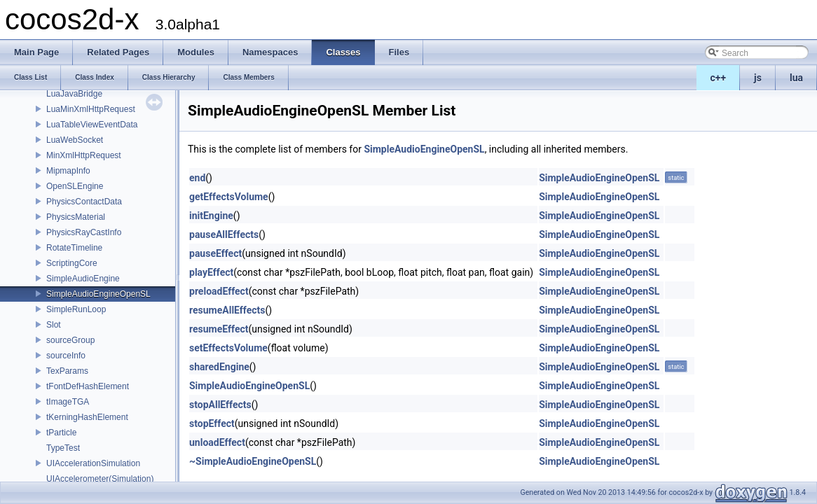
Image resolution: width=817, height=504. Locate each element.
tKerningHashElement (87, 417)
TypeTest (63, 448)
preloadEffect (219, 291)
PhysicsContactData (84, 202)
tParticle (61, 433)
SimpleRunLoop (76, 309)
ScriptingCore (72, 263)
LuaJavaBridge (74, 94)
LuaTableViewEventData (92, 125)
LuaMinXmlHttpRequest (91, 109)
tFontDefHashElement (88, 386)
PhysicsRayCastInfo (84, 232)
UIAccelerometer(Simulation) (100, 479)
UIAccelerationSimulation (93, 463)
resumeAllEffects (227, 310)
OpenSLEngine (75, 186)
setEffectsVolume (228, 348)
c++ (719, 78)
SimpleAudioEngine (83, 279)
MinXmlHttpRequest (84, 155)
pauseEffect (215, 253)
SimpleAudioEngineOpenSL (98, 294)
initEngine (211, 216)
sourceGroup (70, 340)
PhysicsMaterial (76, 217)
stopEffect (212, 423)
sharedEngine (219, 367)
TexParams (67, 371)
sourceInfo (66, 356)
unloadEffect (217, 442)
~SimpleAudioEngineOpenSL (253, 461)
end (197, 178)
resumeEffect (219, 329)
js (758, 78)
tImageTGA (68, 402)
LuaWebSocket (75, 140)
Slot (54, 325)
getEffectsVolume (229, 197)
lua (796, 78)
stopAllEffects (220, 405)
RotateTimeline (74, 248)
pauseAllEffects (224, 234)
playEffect (211, 272)
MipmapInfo (68, 171)
